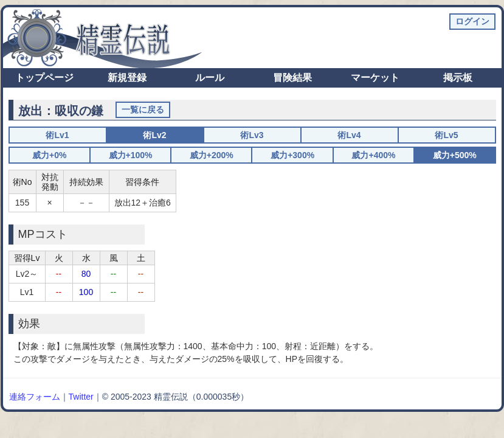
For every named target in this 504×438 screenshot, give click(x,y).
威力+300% (292, 155)
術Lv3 (252, 135)
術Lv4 (349, 135)
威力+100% (131, 155)
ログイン (472, 21)
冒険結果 (292, 78)
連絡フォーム (35, 397)
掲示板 (458, 78)
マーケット (375, 78)
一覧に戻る (143, 109)
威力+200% (212, 155)
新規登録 (127, 78)
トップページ (44, 78)
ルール (210, 78)
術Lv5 (446, 135)
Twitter (81, 397)
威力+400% (373, 155)
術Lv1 (57, 135)
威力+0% (49, 155)
